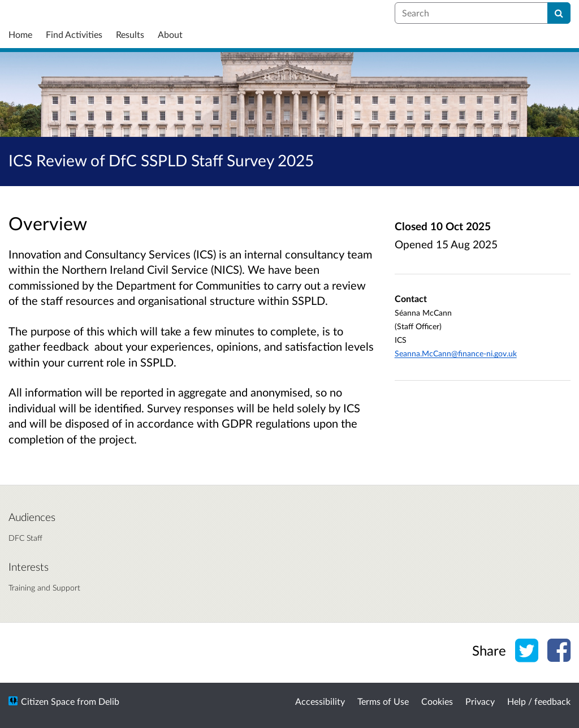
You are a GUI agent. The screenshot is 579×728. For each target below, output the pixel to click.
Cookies (437, 701)
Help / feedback (539, 701)
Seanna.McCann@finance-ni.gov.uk (456, 353)
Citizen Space (48, 701)
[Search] (559, 13)
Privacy (480, 701)
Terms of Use (383, 701)
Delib (109, 701)
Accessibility (320, 701)
